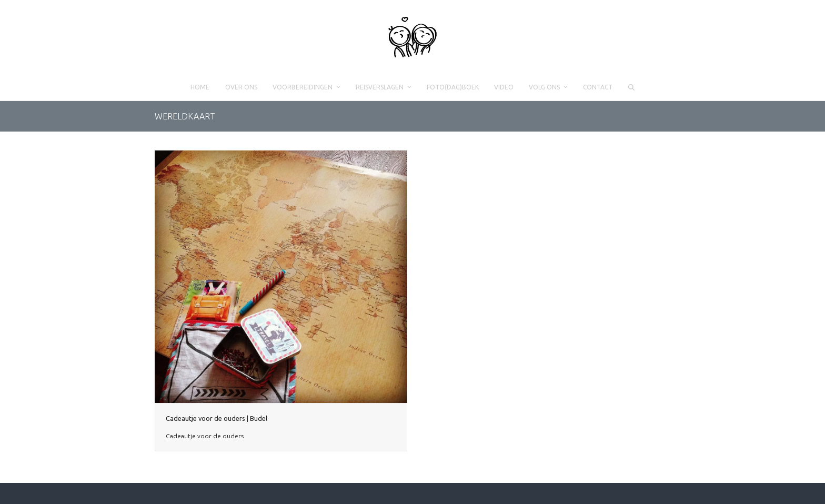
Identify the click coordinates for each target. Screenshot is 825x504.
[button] (631, 87)
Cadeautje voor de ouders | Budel (217, 418)
